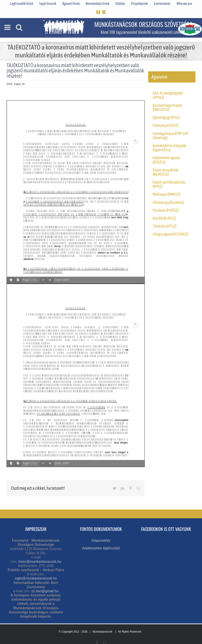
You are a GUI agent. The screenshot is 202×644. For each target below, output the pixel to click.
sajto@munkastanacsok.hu (36, 578)
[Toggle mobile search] (19, 27)
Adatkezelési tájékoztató (101, 548)
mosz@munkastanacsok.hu (40, 562)
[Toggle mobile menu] (8, 27)
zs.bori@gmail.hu (45, 591)
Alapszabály (101, 540)
